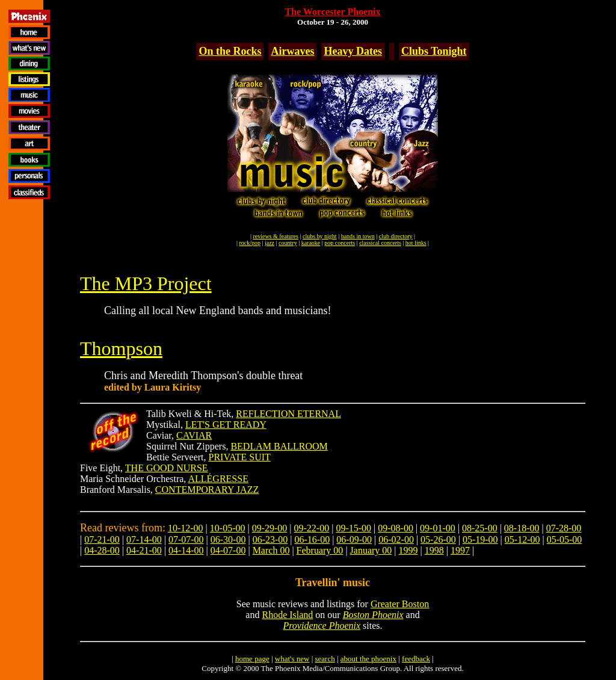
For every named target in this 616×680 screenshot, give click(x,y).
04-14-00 (186, 550)
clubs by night (320, 236)
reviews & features (276, 236)
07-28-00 (564, 528)
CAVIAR (194, 435)
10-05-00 (228, 528)
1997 (460, 550)
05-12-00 (522, 539)
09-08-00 (396, 528)
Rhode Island (287, 615)
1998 (434, 550)
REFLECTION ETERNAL (288, 414)
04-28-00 (102, 550)
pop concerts (340, 243)
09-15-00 (353, 528)
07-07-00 (186, 539)
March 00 (271, 550)
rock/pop (250, 243)
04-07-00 (228, 550)
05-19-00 (480, 539)
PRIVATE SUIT (240, 457)
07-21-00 (102, 539)
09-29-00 (270, 528)
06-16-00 (313, 539)
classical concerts (380, 243)
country (288, 243)
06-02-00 (396, 539)
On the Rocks (230, 51)
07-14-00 (144, 539)
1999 (408, 550)
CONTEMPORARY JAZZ (207, 490)
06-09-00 (354, 539)
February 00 (320, 550)
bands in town (358, 236)
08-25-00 (480, 528)
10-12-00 (186, 528)
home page (252, 659)
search (325, 659)
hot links (416, 243)
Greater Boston (400, 604)
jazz (269, 243)
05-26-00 (438, 539)
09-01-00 (438, 528)
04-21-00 (144, 550)
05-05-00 (565, 539)
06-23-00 (270, 539)
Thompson (121, 348)
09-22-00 (312, 528)
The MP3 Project (146, 283)
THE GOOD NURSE (167, 468)
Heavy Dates (353, 51)
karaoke (311, 243)
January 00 (371, 550)
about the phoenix (368, 659)
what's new (292, 659)
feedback (416, 659)
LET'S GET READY (226, 425)
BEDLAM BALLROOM (279, 446)
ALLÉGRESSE (218, 479)
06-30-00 (228, 539)
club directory (396, 236)
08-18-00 (522, 528)
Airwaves (292, 51)
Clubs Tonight (434, 51)
